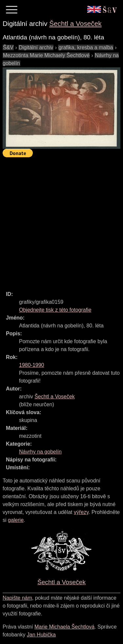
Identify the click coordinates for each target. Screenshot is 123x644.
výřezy (81, 512)
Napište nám (17, 598)
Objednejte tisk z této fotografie (55, 310)
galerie (16, 520)
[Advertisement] (61, 221)
